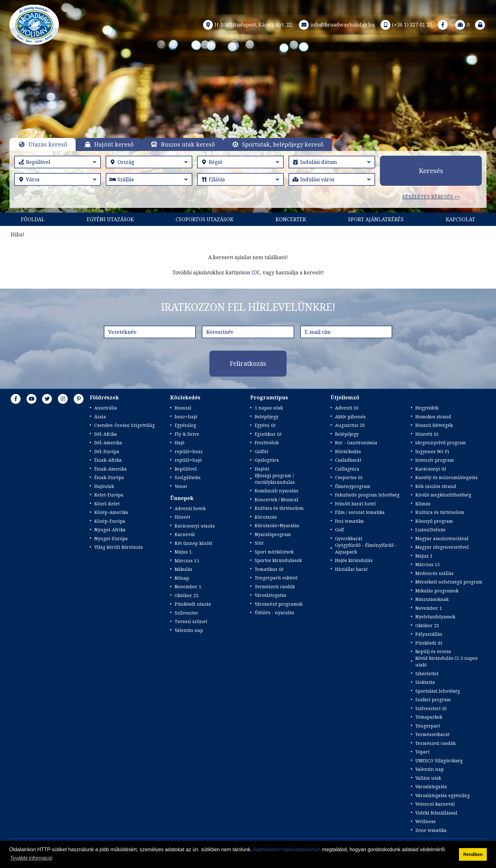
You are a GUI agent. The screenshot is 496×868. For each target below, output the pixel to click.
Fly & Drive (187, 434)
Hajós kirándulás (354, 560)
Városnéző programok (279, 604)
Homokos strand (433, 417)
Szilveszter (186, 613)
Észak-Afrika (108, 460)
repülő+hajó (188, 460)
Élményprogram (353, 486)
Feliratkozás (248, 363)
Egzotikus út (268, 434)
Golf (339, 530)
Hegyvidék (427, 408)
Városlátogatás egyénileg (443, 795)
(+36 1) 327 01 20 (406, 25)
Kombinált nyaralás (276, 491)
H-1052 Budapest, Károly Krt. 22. (248, 25)
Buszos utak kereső (188, 144)
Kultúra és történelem (279, 508)
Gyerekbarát (349, 538)
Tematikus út (269, 569)
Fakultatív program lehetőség (367, 495)
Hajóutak (104, 486)
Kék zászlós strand (436, 486)
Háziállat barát (351, 569)
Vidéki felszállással (436, 813)
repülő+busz (189, 451)
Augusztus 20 (350, 425)
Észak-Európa (109, 477)
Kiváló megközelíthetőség (443, 495)
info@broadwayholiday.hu (336, 25)
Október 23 (427, 625)
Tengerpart (428, 726)
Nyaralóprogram (273, 534)
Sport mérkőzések (274, 552)
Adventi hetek (190, 508)
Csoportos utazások (205, 219)
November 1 (429, 608)
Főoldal (33, 219)
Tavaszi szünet (191, 621)
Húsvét (182, 517)
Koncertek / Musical (276, 500)
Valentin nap (189, 630)
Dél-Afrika (106, 434)
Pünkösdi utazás (193, 604)
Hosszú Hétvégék (434, 425)
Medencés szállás (434, 573)
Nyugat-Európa (111, 538)
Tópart (422, 752)
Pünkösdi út (429, 643)
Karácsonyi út (431, 469)
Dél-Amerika (108, 443)
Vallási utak (428, 778)
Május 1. (184, 552)
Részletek (240, 113)
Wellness (425, 821)
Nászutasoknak (432, 599)
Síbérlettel (427, 674)
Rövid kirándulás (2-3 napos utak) (446, 661)
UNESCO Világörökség (439, 761)
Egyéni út (265, 425)
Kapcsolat (460, 219)
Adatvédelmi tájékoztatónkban (287, 849)
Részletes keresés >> (431, 197)
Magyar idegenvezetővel (442, 547)
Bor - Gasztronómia (356, 443)
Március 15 (428, 564)
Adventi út (347, 408)
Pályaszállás (429, 634)
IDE (256, 272)
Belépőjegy (267, 417)
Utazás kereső (48, 144)
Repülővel (186, 469)
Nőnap (182, 578)
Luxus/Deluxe (431, 530)
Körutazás (266, 517)
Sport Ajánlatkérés (376, 219)
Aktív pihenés (350, 417)
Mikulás (183, 569)
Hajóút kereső (114, 144)
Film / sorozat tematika (360, 512)
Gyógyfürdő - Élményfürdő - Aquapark (366, 548)
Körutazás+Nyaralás (277, 525)
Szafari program (433, 699)
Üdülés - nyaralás (274, 612)
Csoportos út (349, 477)
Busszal (183, 408)
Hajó (180, 443)
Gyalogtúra (267, 460)
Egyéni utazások (110, 219)
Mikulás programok (437, 591)
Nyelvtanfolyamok (435, 617)
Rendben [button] (473, 854)
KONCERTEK (291, 219)
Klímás (423, 504)
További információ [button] (31, 858)
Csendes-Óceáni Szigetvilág (124, 425)
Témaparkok (429, 717)
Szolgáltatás (188, 477)
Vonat (181, 486)
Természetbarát (432, 734)
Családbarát (348, 460)
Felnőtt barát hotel (355, 504)
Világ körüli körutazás (119, 547)
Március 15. (187, 561)
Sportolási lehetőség (438, 691)
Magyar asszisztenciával (442, 538)
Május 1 (424, 556)
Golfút (261, 451)
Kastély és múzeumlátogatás (446, 477)
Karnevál (185, 534)
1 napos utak (269, 408)
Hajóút (262, 469)
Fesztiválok (267, 443)
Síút (259, 543)
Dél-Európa (107, 451)
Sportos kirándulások (278, 560)
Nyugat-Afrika (110, 530)
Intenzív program (435, 460)
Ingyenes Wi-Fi (432, 451)
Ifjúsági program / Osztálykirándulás (275, 479)
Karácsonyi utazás (195, 526)
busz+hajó (186, 417)
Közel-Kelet (107, 504)
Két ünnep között (193, 543)
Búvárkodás (348, 451)
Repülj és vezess (433, 651)
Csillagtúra (347, 469)
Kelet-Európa (109, 495)
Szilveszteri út (431, 708)
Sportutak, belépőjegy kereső (283, 144)
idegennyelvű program (441, 443)
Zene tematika (431, 830)
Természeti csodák (275, 587)
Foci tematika (349, 521)
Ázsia (100, 417)
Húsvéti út (427, 434)
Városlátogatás (270, 595)
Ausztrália (106, 408)
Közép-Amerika (111, 512)
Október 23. (187, 595)
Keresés (431, 171)
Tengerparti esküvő (276, 578)
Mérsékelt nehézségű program (449, 582)
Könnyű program (434, 521)
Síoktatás (425, 682)
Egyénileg (185, 425)
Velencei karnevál (435, 804)
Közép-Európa (110, 521)
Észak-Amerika (111, 469)
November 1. (188, 587)
